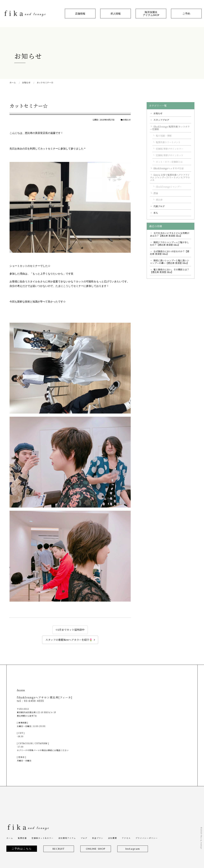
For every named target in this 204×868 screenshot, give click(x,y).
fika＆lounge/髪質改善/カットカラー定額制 (170, 128)
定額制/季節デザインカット (170, 155)
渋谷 (156, 193)
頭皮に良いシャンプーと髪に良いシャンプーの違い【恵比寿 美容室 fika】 (170, 262)
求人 (156, 213)
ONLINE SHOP (96, 849)
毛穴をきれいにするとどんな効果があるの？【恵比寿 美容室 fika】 (170, 234)
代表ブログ (159, 206)
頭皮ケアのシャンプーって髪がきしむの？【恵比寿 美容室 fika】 (169, 243)
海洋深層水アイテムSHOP (151, 14)
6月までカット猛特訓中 (71, 630)
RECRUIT (59, 849)
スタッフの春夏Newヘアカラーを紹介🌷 (69, 640)
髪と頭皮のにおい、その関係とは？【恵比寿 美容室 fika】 (170, 271)
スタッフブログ (161, 120)
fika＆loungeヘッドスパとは (169, 168)
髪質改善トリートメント (168, 142)
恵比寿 (159, 200)
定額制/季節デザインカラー (170, 149)
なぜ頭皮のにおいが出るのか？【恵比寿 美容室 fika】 (170, 253)
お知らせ (158, 113)
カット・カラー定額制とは (169, 162)
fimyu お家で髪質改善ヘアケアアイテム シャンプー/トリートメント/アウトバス (170, 177)
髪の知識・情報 (164, 136)
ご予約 (186, 14)
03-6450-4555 (34, 701)
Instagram (133, 849)
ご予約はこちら (22, 849)
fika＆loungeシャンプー (169, 187)
